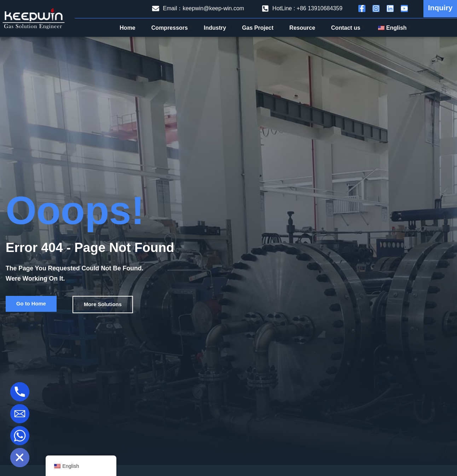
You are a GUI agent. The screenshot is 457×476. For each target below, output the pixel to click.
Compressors (172, 28)
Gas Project (260, 28)
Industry (218, 28)
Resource (305, 28)
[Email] (20, 414)
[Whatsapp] (20, 436)
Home (130, 28)
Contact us (348, 28)
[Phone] (20, 392)
